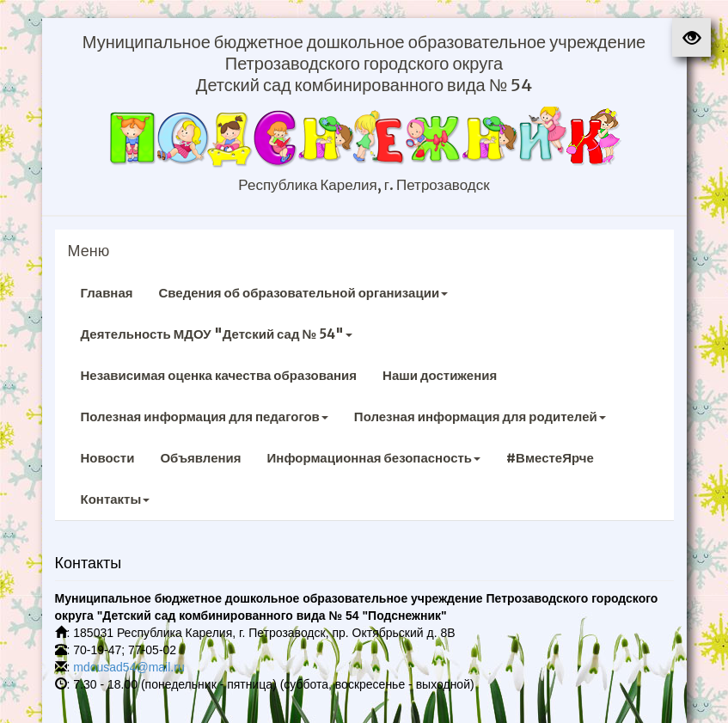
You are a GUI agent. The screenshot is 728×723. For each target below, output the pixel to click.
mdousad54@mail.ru (128, 667)
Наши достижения (440, 375)
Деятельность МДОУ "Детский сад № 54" (217, 334)
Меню (89, 251)
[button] (691, 37)
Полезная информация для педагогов (205, 417)
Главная (107, 293)
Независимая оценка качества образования (219, 375)
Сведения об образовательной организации (304, 293)
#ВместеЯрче (550, 458)
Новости (108, 458)
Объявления (200, 458)
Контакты (116, 499)
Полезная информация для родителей (480, 417)
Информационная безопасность (374, 458)
